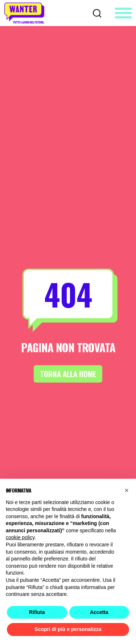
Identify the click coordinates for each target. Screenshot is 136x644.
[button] (127, 490)
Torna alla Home (68, 374)
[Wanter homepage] (24, 13)
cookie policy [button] (20, 537)
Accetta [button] (99, 612)
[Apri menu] (123, 13)
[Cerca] (97, 13)
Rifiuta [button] (37, 612)
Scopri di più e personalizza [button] (68, 629)
